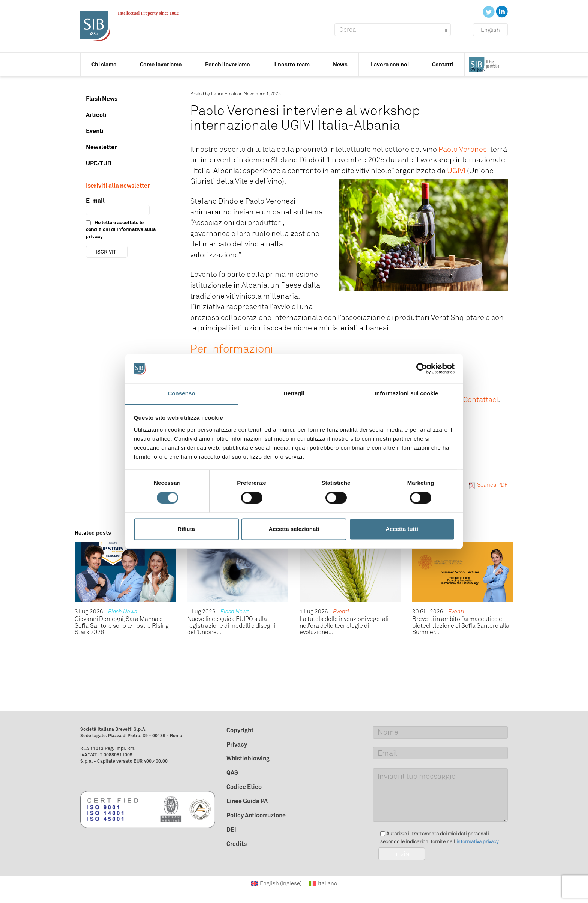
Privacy (237, 744)
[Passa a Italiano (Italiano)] (323, 884)
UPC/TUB (99, 163)
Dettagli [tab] (294, 393)
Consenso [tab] (181, 393)
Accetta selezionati (294, 529)
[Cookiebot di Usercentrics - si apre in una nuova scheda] (422, 369)
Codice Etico (244, 787)
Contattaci (481, 399)
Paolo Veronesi (463, 149)
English (490, 30)
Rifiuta (186, 529)
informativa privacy (477, 842)
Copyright (240, 730)
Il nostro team (292, 64)
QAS (232, 772)
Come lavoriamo (161, 64)
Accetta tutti (402, 529)
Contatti (443, 64)
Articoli (96, 115)
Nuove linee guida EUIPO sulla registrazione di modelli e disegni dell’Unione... (231, 625)
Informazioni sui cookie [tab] (407, 393)
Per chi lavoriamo (228, 64)
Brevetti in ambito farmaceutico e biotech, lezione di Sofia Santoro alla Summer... (461, 625)
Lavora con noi (390, 64)
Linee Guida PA (247, 801)
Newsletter (101, 147)
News (340, 64)
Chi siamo (104, 64)
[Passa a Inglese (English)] (276, 884)
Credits (237, 844)
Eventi (95, 131)
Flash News (102, 99)
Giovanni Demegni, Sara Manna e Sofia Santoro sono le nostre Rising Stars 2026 (122, 625)
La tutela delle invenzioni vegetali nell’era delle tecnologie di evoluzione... (344, 625)
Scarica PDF (488, 485)
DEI (231, 829)
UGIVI (456, 171)
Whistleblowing (248, 758)
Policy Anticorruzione (256, 815)
